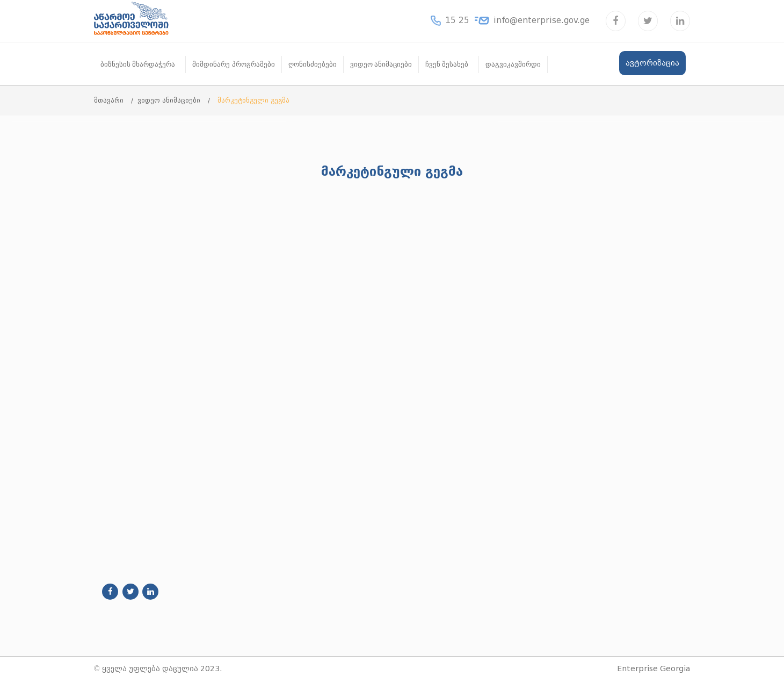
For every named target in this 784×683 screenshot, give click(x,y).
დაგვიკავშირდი (513, 64)
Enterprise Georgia (654, 669)
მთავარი (110, 100)
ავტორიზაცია (652, 63)
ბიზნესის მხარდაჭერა (138, 64)
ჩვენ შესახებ (447, 64)
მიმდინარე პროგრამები (233, 64)
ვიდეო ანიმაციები (381, 64)
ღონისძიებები (313, 64)
